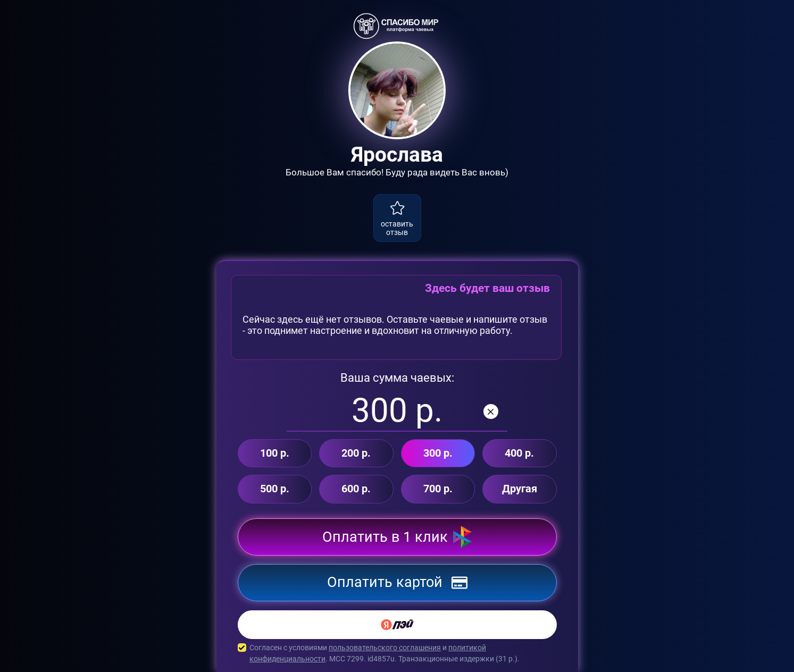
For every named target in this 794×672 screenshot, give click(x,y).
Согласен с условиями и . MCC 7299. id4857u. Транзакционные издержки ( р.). (397, 653)
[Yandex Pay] (397, 625)
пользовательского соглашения (385, 648)
